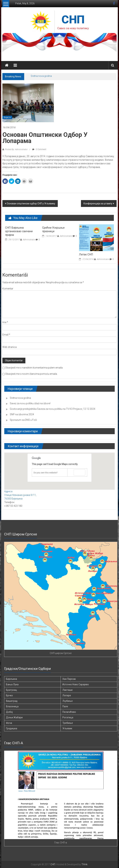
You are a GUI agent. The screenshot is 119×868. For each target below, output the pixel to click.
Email (6, 335)
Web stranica (10, 347)
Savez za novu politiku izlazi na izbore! (30, 403)
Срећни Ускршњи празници (53, 229)
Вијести (7, 117)
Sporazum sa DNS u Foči (23, 420)
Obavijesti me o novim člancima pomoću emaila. (31, 374)
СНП (73, 20)
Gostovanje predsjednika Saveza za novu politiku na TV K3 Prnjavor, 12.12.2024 (52, 409)
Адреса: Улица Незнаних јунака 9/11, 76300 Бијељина (20, 495)
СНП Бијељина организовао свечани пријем (19, 231)
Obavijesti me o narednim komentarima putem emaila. (34, 368)
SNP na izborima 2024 (22, 414)
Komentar (8, 289)
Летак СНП (86, 254)
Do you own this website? (46, 473)
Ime (5, 322)
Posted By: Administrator (16, 149)
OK (79, 473)
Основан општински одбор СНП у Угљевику (31, 204)
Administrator (29, 240)
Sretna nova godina (41, 76)
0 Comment (39, 149)
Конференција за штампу (98, 204)
